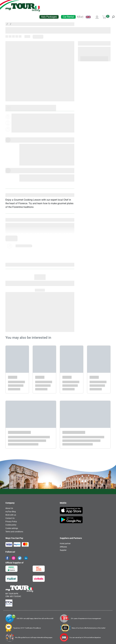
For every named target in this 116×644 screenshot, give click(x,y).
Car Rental (68, 17)
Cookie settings (12, 528)
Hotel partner (65, 544)
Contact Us (10, 518)
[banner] (23, 8)
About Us (9, 508)
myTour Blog (11, 512)
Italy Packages (49, 17)
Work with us (11, 515)
